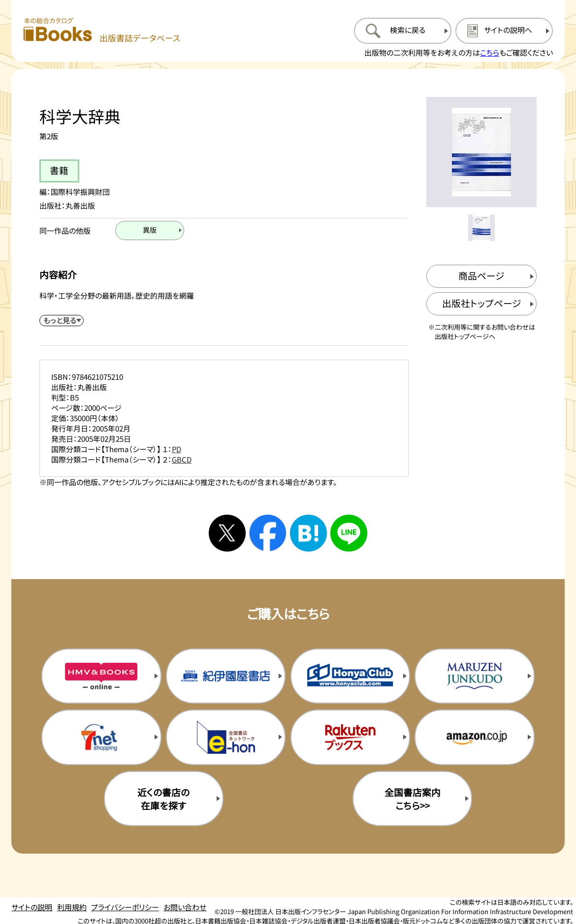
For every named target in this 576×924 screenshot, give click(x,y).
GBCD (182, 459)
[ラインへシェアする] (349, 533)
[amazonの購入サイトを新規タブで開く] (474, 737)
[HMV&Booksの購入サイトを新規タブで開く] (101, 676)
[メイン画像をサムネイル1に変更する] (481, 228)
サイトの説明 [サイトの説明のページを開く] (32, 907)
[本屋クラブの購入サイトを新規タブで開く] (350, 676)
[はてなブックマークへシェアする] (308, 533)
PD (176, 449)
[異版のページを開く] (150, 231)
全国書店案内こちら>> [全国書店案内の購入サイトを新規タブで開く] (413, 799)
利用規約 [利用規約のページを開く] (72, 907)
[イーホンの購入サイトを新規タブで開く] (226, 737)
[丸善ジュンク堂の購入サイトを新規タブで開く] (474, 676)
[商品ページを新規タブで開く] (482, 276)
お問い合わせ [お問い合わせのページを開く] (185, 907)
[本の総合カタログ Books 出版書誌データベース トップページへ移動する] (102, 31)
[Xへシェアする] (227, 533)
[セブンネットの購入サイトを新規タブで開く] (101, 737)
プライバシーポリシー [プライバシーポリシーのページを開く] (125, 907)
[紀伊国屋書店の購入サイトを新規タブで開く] (226, 676)
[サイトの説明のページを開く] (504, 31)
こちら (490, 52)
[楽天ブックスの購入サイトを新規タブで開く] (350, 737)
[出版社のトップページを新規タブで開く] (482, 304)
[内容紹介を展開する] (62, 321)
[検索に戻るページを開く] (403, 31)
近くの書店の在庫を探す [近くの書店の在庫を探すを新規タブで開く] (163, 799)
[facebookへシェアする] (268, 533)
